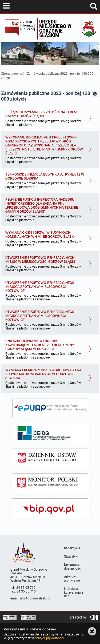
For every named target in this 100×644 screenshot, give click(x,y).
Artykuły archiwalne (72, 579)
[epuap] (50, 408)
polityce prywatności (49, 638)
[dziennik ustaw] (50, 458)
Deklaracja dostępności (73, 567)
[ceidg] (50, 433)
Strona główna (12, 74)
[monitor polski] (50, 483)
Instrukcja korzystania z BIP (74, 593)
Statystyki (71, 556)
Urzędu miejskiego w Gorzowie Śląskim (55, 28)
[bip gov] (50, 508)
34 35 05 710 (26, 588)
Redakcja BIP (73, 548)
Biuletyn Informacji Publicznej (20, 29)
